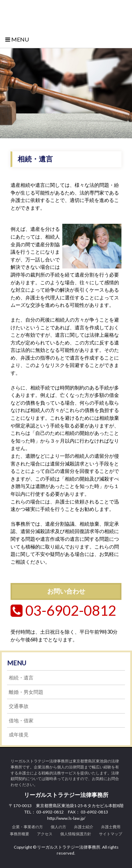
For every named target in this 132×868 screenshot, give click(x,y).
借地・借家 (21, 720)
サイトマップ (111, 834)
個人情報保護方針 (76, 834)
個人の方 (58, 827)
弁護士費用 (111, 827)
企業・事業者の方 (27, 827)
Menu (17, 39)
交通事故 (19, 706)
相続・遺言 (21, 677)
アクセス (45, 834)
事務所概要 (20, 834)
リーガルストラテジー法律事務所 (66, 14)
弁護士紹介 (84, 827)
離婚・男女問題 (26, 692)
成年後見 (19, 734)
